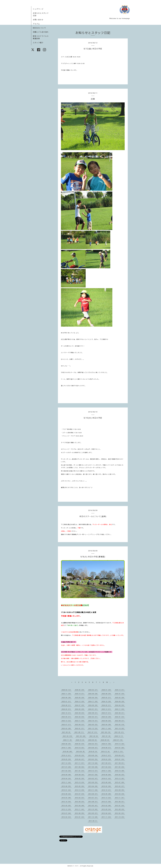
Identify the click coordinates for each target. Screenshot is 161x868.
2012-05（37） (93, 813)
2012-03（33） (120, 813)
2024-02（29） (80, 709)
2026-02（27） (93, 690)
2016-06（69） (107, 775)
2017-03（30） (120, 767)
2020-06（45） (67, 744)
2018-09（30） (80, 755)
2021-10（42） (120, 728)
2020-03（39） (80, 744)
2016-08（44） (80, 775)
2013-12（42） (107, 798)
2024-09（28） (120, 701)
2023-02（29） (107, 717)
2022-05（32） (93, 724)
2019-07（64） (120, 748)
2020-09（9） (93, 740)
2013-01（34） (120, 805)
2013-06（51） (120, 802)
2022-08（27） (120, 721)
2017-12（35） (67, 763)
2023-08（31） (93, 713)
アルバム (36, 24)
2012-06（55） (80, 813)
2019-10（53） (80, 748)
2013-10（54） (67, 802)
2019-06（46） (68, 751)
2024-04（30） (120, 705)
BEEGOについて (39, 28)
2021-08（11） (80, 732)
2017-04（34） (107, 767)
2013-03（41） (93, 805)
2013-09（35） (80, 802)
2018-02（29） (107, 759)
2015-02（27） (120, 786)
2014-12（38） (80, 790)
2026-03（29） (80, 690)
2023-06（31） (120, 713)
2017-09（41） (107, 763)
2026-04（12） (67, 690)
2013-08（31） (93, 802)
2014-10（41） (107, 790)
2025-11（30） (67, 694)
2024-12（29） (80, 701)
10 (107, 682)
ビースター (76, 866)
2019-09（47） (93, 748)
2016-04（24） (67, 778)
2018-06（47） (120, 755)
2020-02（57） (93, 744)
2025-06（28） (67, 698)
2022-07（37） (67, 724)
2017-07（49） (67, 767)
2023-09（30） (80, 713)
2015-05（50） (80, 786)
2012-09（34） (107, 809)
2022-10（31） (93, 721)
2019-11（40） (67, 748)
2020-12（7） (119, 736)
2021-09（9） (67, 732)
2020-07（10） (118, 740)
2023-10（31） (67, 713)
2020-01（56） (107, 744)
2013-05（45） (67, 805)
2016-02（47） (93, 778)
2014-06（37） (93, 794)
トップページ (38, 9)
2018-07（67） (107, 755)
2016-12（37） (93, 771)
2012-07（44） (67, 813)
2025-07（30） (120, 694)
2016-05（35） (120, 775)
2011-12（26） (93, 817)
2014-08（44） (67, 794)
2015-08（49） (107, 782)
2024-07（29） (80, 705)
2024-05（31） (107, 705)
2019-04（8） (81, 751)
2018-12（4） (106, 751)
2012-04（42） (107, 813)
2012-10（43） (93, 809)
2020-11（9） (68, 740)
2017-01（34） (80, 771)
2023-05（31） (67, 717)
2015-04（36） (93, 786)
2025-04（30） (93, 698)
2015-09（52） (93, 782)
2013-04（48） (80, 805)
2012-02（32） (67, 817)
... (110, 682)
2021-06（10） (106, 732)
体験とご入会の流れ (41, 32)
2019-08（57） (107, 748)
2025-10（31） (80, 694)
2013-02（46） (107, 805)
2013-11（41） (120, 798)
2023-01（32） (120, 717)
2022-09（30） (107, 721)
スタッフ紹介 (38, 43)
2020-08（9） (105, 740)
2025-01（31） (67, 701)
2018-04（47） (80, 759)
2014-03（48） (67, 798)
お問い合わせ (38, 20)
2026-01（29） (107, 690)
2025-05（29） (80, 698)
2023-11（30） (120, 709)
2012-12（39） (67, 809)
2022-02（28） (67, 728)
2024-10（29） (107, 701)
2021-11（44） (107, 728)
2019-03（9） (93, 751)
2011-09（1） (93, 821)
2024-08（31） (67, 705)
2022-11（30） (80, 721)
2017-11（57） (80, 763)
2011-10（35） (120, 817)
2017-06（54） (80, 767)
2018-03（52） (93, 759)
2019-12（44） (120, 744)
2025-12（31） (120, 690)
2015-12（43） (120, 778)
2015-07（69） (120, 782)
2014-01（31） (93, 798)
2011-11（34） (107, 817)
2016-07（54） (93, 775)
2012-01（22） (80, 817)
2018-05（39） (67, 759)
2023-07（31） (107, 713)
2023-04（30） (80, 717)
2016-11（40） (107, 771)
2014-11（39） (93, 790)
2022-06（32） (80, 724)
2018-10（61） (67, 755)
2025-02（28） (120, 698)
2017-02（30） (67, 771)
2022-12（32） (67, 721)
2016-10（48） (120, 771)
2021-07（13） (93, 732)
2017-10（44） (93, 763)
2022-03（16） (120, 724)
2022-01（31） (80, 728)
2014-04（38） (120, 794)
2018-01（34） (120, 759)
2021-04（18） (68, 736)
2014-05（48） (107, 794)
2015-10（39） (80, 782)
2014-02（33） (80, 798)
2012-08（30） (120, 809)
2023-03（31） (93, 717)
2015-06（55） (67, 786)
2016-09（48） (67, 775)
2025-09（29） (93, 694)
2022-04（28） (107, 724)
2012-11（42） (80, 809)
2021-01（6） (107, 736)
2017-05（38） (93, 767)
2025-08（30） (107, 694)
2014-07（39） (80, 794)
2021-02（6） (94, 736)
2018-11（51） (119, 751)
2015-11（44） (67, 782)
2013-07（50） (107, 802)
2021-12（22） (93, 728)
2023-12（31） (107, 709)
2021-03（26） (81, 736)
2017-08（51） (120, 763)
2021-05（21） (120, 732)
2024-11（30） (93, 701)
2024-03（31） (67, 709)
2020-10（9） (80, 740)
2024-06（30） (93, 705)
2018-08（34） (93, 755)
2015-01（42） (67, 790)
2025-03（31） (107, 698)
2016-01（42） (107, 778)
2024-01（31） (93, 709)
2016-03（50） (80, 778)
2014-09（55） (120, 790)
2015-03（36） (107, 786)
